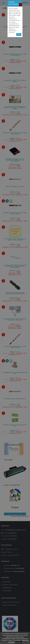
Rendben (19, 642)
